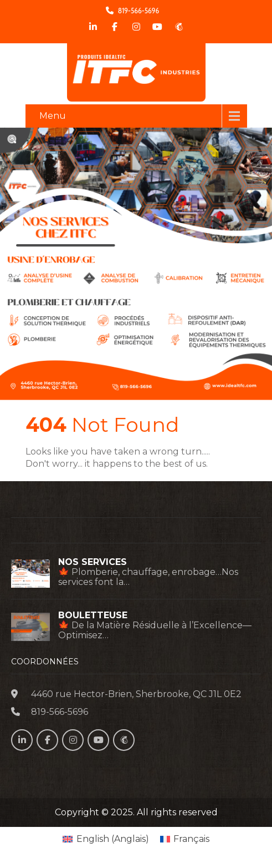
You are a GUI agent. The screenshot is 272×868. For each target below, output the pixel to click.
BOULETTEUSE (93, 615)
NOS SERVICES (93, 562)
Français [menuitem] (191, 839)
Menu (53, 116)
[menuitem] (106, 839)
